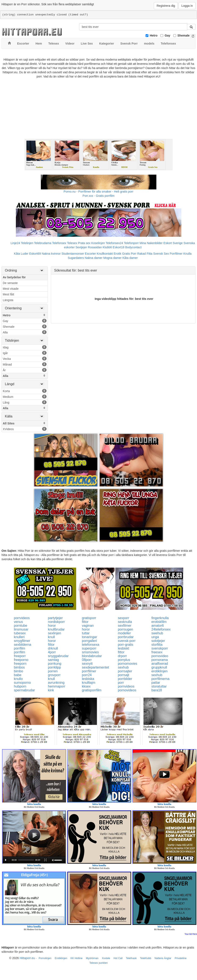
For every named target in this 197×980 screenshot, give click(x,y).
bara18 (157, 690)
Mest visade (11, 289)
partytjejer (55, 618)
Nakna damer (94, 258)
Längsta (8, 300)
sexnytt (87, 664)
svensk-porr (127, 641)
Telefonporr (131, 243)
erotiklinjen (159, 671)
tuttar (86, 633)
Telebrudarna (43, 243)
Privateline (180, 958)
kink (51, 690)
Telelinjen (27, 243)
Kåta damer (130, 258)
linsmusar (21, 629)
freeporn (20, 664)
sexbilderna (23, 645)
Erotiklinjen (61, 958)
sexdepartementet (95, 667)
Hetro (154, 35)
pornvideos (126, 686)
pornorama (159, 660)
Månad (25, 364)
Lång (25, 402)
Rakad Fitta (145, 254)
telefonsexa (91, 645)
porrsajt (123, 675)
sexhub (123, 667)
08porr (87, 660)
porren (53, 671)
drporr (122, 656)
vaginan (88, 626)
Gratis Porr (129, 254)
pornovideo (160, 656)
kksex (86, 686)
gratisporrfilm (92, 690)
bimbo (19, 671)
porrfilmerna (160, 679)
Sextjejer (81, 247)
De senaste (10, 283)
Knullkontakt (105, 254)
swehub (157, 633)
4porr (52, 652)
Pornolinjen (45, 958)
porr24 (87, 675)
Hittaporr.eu (27, 958)
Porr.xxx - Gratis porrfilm (98, 196)
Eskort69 (35, 254)
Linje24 (15, 243)
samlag (54, 660)
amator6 (158, 626)
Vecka (25, 359)
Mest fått (8, 294)
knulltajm (89, 683)
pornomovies (128, 664)
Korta (25, 391)
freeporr (20, 656)
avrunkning (56, 683)
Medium (25, 397)
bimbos (19, 667)
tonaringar (90, 637)
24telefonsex (161, 629)
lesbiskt (123, 648)
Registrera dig (166, 6)
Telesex (72, 243)
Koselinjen (98, 243)
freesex (157, 652)
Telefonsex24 (114, 243)
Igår (25, 353)
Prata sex (84, 243)
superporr (89, 648)
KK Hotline (76, 958)
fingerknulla (160, 618)
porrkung (55, 664)
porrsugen (125, 629)
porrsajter (125, 671)
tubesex (20, 633)
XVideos (25, 429)
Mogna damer (112, 258)
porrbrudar (126, 637)
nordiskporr (56, 622)
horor (52, 626)
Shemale (184, 35)
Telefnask (131, 958)
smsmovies (90, 652)
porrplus (124, 660)
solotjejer (158, 641)
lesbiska (88, 679)
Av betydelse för (14, 277)
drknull (53, 648)
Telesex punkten (98, 963)
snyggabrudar (58, 656)
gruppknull (159, 667)
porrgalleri (89, 641)
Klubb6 (107, 247)
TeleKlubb (146, 958)
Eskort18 (119, 247)
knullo (18, 679)
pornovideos (127, 690)
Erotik (117, 254)
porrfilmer (89, 671)
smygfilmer (22, 641)
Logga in (187, 6)
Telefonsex (59, 243)
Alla (25, 332)
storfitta (157, 645)
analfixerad (160, 664)
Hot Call (118, 958)
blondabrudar (92, 656)
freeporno (21, 660)
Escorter (90, 254)
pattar (156, 683)
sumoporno (22, 683)
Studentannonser (73, 254)
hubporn (20, 686)
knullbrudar (56, 629)
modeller (124, 633)
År (25, 370)
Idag (25, 347)
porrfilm (20, 648)
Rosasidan (95, 247)
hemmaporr (57, 686)
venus (19, 622)
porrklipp (54, 667)
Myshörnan (92, 958)
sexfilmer (125, 626)
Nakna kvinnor (51, 254)
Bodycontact (133, 247)
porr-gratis (126, 645)
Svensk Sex (161, 254)
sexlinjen (55, 633)
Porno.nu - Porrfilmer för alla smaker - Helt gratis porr (99, 192)
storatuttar (159, 686)
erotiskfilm (159, 622)
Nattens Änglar (163, 958)
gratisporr (89, 618)
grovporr (54, 675)
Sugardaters (76, 258)
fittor (85, 622)
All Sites (25, 423)
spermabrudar (25, 690)
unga (155, 637)
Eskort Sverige (173, 243)
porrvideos (22, 618)
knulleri (19, 637)
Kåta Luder (21, 254)
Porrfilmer (176, 254)
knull (52, 637)
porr (121, 683)
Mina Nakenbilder (151, 243)
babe (18, 675)
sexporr (123, 618)
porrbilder (125, 679)
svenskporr (160, 648)
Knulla (187, 254)
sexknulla (125, 622)
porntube (21, 626)
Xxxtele (106, 958)
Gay (167, 35)
